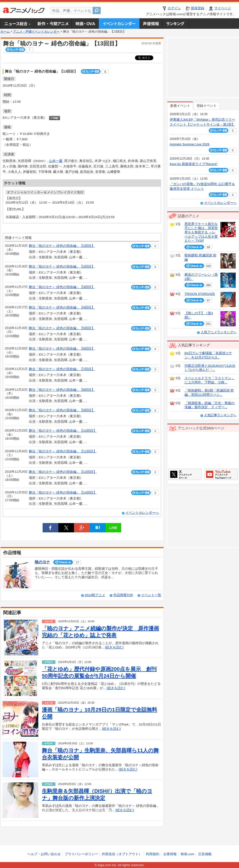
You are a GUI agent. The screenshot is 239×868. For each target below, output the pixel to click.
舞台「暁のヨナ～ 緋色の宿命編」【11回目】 (63, 451)
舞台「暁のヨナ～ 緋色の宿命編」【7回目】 (62, 369)
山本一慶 (56, 161)
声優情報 (151, 24)
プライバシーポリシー (81, 854)
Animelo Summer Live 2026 (190, 144)
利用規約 (153, 854)
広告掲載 (205, 854)
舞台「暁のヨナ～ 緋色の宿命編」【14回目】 (63, 493)
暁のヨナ (42, 562)
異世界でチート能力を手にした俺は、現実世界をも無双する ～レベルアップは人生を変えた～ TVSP (201, 232)
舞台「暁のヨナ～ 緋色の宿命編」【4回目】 (62, 307)
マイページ (223, 8)
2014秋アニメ (95, 595)
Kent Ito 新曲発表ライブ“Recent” (194, 164)
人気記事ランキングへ (220, 415)
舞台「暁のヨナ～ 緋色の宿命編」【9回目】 (62, 410)
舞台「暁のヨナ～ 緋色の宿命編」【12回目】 (63, 472)
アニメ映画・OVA (85, 24)
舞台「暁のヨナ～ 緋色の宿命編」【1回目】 (62, 246)
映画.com (187, 854)
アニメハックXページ (185, 474)
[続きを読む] (114, 647)
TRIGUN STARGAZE (200, 294)
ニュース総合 (17, 24)
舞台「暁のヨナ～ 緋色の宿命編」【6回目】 (62, 349)
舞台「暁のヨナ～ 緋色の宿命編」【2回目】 (62, 267)
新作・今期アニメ (53, 24)
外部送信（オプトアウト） (122, 854)
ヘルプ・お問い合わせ (44, 854)
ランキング (176, 24)
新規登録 (198, 8)
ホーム (5, 32)
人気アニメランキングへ (219, 332)
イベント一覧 (151, 595)
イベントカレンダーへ (142, 513)
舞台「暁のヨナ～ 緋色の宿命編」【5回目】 (62, 328)
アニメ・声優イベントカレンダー (119, 24)
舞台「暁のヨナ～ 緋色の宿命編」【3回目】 (62, 287)
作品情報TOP (123, 595)
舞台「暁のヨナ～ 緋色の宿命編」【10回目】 (63, 431)
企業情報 (170, 854)
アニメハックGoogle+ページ (221, 474)
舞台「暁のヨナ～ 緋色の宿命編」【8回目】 (62, 390)
